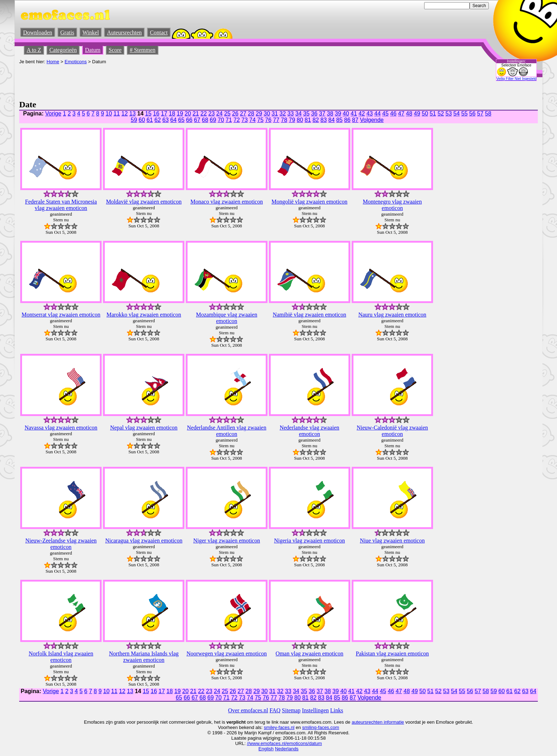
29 (259, 114)
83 (324, 120)
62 (158, 120)
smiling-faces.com (321, 727)
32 (283, 114)
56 (472, 114)
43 (369, 114)
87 (355, 120)
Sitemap (291, 710)
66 (189, 120)
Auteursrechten (124, 33)
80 (300, 120)
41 (354, 114)
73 (245, 120)
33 (291, 114)
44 (378, 114)
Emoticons (76, 62)
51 (433, 114)
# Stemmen (142, 50)
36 (314, 114)
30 (267, 114)
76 (268, 120)
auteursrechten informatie (378, 722)
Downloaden (38, 33)
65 (182, 120)
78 (284, 120)
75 (260, 120)
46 (393, 114)
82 (316, 120)
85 (340, 120)
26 (235, 114)
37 (322, 114)
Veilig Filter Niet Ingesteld (516, 79)
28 (251, 114)
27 (243, 114)
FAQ (275, 710)
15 (148, 114)
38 (330, 114)
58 (488, 114)
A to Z (34, 50)
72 (237, 120)
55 (464, 114)
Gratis (67, 33)
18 (172, 114)
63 (166, 120)
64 (173, 120)
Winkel (91, 33)
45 (385, 114)
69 (213, 120)
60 (142, 120)
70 (221, 120)
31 (275, 114)
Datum (93, 50)
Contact (159, 33)
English (266, 749)
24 (220, 114)
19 (180, 114)
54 (456, 114)
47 (401, 114)
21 (196, 114)
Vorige (53, 114)
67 (197, 120)
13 (133, 114)
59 (134, 120)
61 (150, 120)
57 (480, 114)
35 (306, 114)
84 (331, 120)
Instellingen (315, 710)
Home (53, 62)
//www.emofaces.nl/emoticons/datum (284, 743)
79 (292, 120)
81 (308, 120)
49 (417, 114)
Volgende (372, 120)
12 (125, 114)
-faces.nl (286, 727)
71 (229, 120)
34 (298, 114)
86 (347, 120)
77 (276, 120)
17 (164, 114)
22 (204, 114)
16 (156, 114)
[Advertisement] (148, 80)
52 (441, 114)
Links (337, 710)
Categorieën (63, 50)
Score (115, 50)
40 (346, 114)
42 (362, 114)
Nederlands (287, 749)
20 (188, 114)
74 (253, 120)
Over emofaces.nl (248, 710)
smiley (271, 727)
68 (205, 120)
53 (449, 114)
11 (117, 114)
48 (409, 114)
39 (338, 114)
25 (227, 114)
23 (211, 114)
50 (425, 114)
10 (109, 114)
